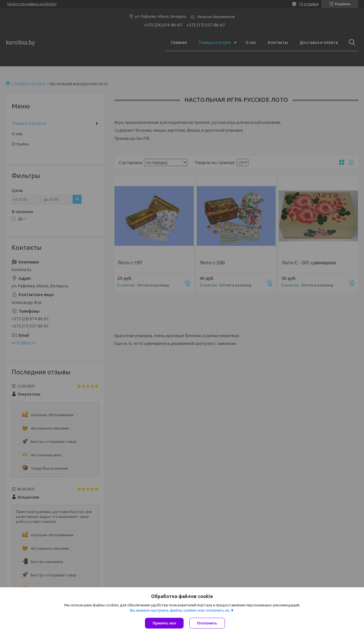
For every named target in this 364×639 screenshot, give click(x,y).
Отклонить (207, 623)
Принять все (164, 623)
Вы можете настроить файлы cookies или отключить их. (180, 610)
